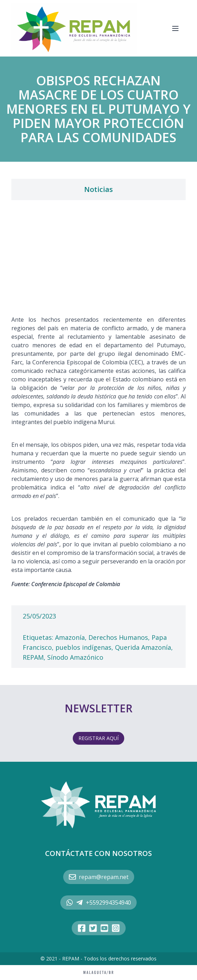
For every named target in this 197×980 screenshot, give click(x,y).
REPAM (33, 657)
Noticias (98, 189)
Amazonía (70, 637)
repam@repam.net (99, 877)
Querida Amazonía (143, 647)
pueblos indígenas (83, 647)
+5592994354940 (98, 903)
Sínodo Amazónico (75, 657)
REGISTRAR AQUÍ (98, 738)
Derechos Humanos (118, 637)
